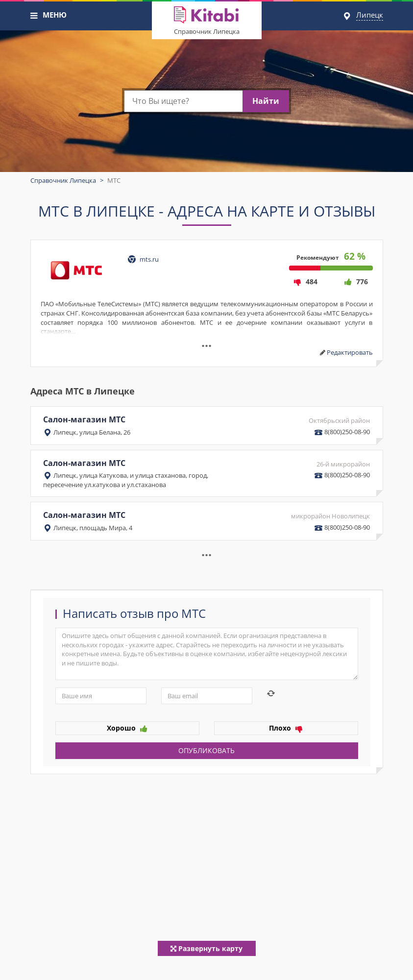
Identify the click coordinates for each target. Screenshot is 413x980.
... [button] (206, 551)
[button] (34, 16)
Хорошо (127, 728)
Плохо (286, 728)
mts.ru (149, 259)
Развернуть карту (206, 948)
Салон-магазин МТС (207, 425)
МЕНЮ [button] (55, 15)
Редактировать (350, 352)
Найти (266, 101)
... (206, 342)
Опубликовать (206, 750)
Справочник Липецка (207, 31)
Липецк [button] (370, 15)
